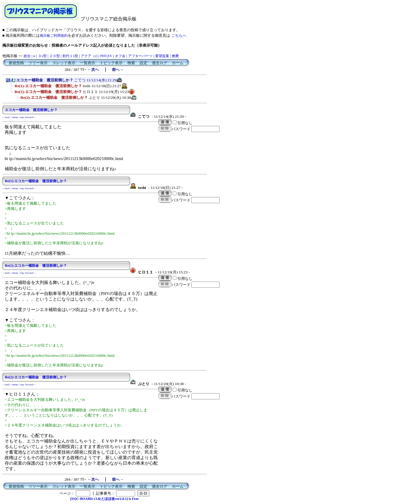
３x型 (42, 56)
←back (6, 117)
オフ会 (120, 56)
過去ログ (160, 63)
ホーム (178, 63)
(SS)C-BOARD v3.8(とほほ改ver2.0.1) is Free (104, 499)
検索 (131, 63)
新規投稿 (16, 63)
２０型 (55, 56)
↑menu (15, 117)
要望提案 (162, 56)
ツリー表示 (38, 63)
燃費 (175, 56)
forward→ (31, 117)
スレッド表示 (64, 63)
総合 (27, 56)
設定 (143, 63)
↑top (22, 117)
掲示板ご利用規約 (54, 36)
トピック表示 (111, 63)
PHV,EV (106, 56)
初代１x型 (70, 56)
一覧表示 (87, 63)
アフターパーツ (140, 56)
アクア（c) (89, 56)
